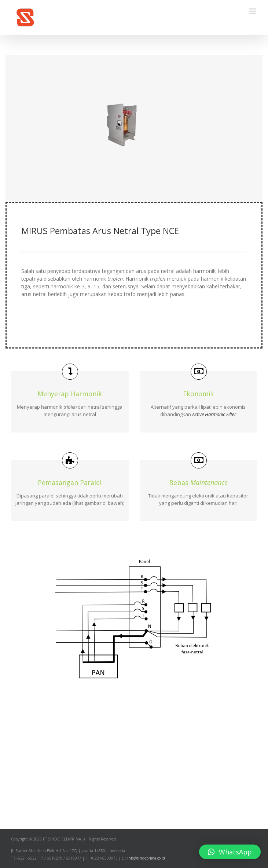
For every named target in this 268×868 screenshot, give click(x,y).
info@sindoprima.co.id (146, 858)
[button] (230, 852)
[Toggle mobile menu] (253, 11)
